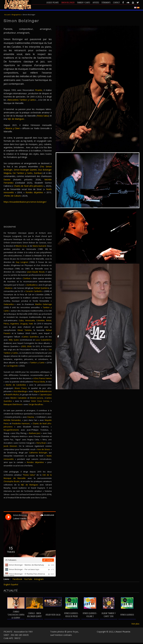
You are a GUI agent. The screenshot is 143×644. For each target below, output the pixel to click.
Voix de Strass (44, 449)
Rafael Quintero (41, 288)
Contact (116, 2)
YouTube (28, 579)
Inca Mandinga (20, 391)
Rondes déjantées (35, 192)
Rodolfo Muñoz (13, 395)
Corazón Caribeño (34, 291)
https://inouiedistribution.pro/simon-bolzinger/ (25, 202)
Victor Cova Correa (40, 401)
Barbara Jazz (35, 433)
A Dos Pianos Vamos (43, 378)
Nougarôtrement (11, 430)
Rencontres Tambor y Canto (22, 100)
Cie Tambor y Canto (23, 173)
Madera (9, 288)
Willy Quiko (14, 340)
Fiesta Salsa (43, 116)
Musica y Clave (13, 128)
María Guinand (39, 246)
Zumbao (38, 173)
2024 (29, 346)
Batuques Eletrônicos (13, 404)
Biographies (16, 15)
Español (14, 584)
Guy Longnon (22, 262)
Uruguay (24, 324)
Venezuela (30, 320)
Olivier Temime (24, 330)
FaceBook (17, 579)
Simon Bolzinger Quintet (25, 170)
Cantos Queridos (30, 337)
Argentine (15, 324)
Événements (106, 2)
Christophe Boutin (12, 481)
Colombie (40, 320)
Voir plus (135, 624)
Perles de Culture (13, 196)
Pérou (6, 324)
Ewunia (7, 180)
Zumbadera (32, 285)
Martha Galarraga (43, 304)
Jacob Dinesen (10, 446)
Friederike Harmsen (21, 423)
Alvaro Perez (21, 388)
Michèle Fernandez (12, 420)
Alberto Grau (21, 246)
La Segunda (12, 366)
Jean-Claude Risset (36, 272)
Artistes (96, 2)
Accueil (7, 15)
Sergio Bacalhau (36, 404)
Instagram (39, 579)
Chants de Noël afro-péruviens (28, 186)
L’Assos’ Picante (53, 2)
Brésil (49, 320)
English (7, 584)
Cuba (21, 320)
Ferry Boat (41, 443)
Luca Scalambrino (43, 340)
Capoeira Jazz (46, 395)
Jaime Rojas (73, 632)
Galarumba (9, 304)
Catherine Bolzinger (38, 453)
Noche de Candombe (16, 385)
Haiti (31, 324)
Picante (39, 90)
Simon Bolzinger (68, 2)
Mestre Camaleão (18, 398)
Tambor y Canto (84, 2)
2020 (24, 346)
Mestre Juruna (37, 398)
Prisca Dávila (39, 382)
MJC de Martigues (16, 119)
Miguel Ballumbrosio (43, 391)
